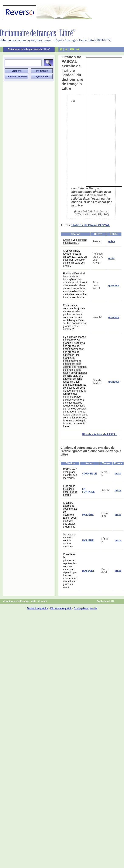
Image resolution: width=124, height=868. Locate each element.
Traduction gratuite (37, 608)
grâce (112, 241)
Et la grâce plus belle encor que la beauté (70, 490)
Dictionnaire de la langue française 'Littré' (29, 49)
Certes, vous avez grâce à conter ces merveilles (70, 474)
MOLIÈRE (88, 515)
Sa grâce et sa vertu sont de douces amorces (70, 541)
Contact (43, 601)
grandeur (114, 285)
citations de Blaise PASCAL (90, 225)
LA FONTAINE (88, 490)
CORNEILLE (89, 474)
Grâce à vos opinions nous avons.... (75, 241)
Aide (34, 601)
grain (111, 258)
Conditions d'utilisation (16, 601)
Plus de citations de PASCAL (100, 434)
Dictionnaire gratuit (61, 608)
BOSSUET (88, 571)
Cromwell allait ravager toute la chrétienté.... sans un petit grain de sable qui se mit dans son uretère (75, 258)
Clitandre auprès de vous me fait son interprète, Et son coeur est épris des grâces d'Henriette (70, 515)
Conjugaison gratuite (85, 608)
